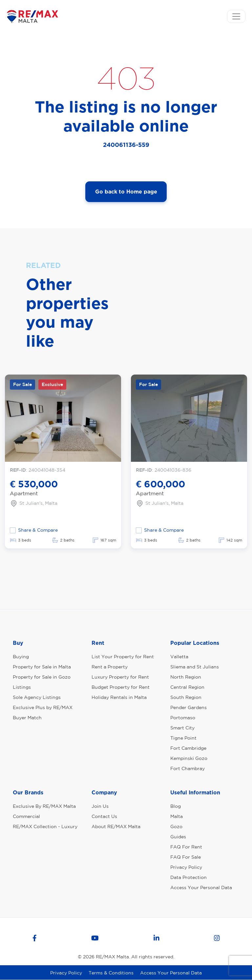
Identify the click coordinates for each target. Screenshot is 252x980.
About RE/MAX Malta (116, 827)
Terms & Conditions (111, 973)
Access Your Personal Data (201, 888)
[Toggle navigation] (236, 16)
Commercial (26, 816)
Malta (177, 816)
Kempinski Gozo (189, 758)
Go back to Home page (126, 192)
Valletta (179, 657)
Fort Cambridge (188, 748)
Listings (22, 687)
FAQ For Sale (186, 857)
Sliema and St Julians (195, 667)
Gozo (176, 827)
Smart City (182, 728)
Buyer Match (27, 718)
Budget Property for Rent (121, 687)
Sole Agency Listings (37, 697)
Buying (21, 657)
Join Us (100, 806)
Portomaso (183, 718)
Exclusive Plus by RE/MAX (43, 707)
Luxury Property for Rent (120, 677)
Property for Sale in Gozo (42, 677)
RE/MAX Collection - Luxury (45, 827)
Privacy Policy (186, 867)
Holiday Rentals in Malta (119, 697)
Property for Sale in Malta (42, 667)
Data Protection (189, 877)
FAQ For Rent (186, 847)
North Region (186, 677)
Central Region (187, 687)
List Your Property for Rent (123, 657)
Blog (176, 806)
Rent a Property (110, 667)
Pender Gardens (189, 707)
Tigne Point (183, 738)
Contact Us (104, 816)
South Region (186, 697)
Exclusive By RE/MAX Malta (44, 806)
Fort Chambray (188, 768)
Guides (178, 837)
